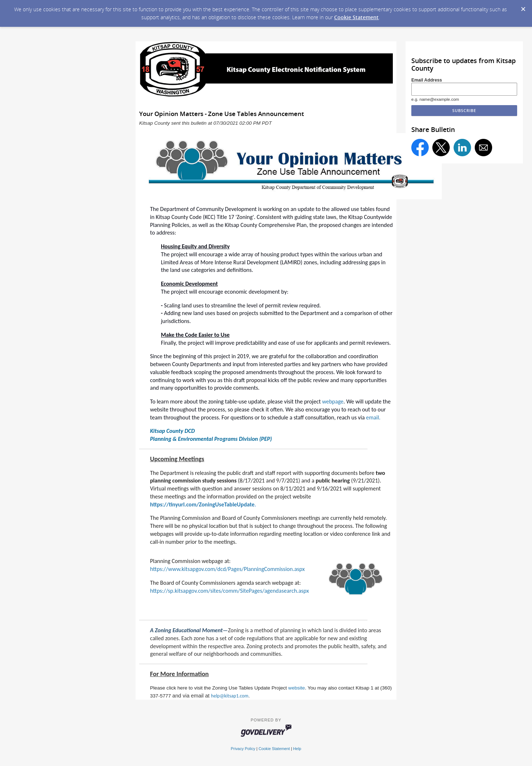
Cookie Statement (356, 17)
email (373, 417)
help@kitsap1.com (230, 696)
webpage (333, 401)
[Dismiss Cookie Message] (523, 7)
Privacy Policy (243, 749)
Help (297, 749)
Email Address (427, 80)
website (296, 688)
